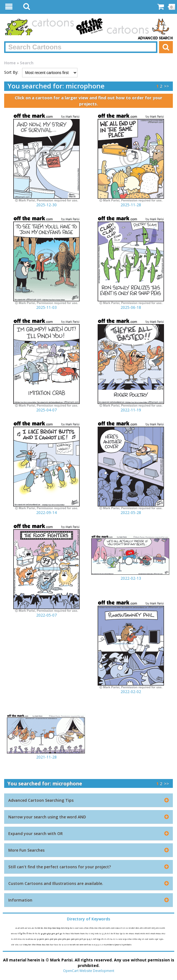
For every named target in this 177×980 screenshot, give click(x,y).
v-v (68, 944)
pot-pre (75, 939)
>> (166, 86)
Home (10, 63)
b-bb (38, 928)
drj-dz (156, 928)
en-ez (14, 933)
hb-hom (75, 933)
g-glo (44, 933)
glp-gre (51, 933)
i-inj (92, 933)
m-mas (130, 933)
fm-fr (32, 933)
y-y (97, 944)
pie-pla (58, 939)
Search (27, 63)
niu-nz (22, 939)
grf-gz (59, 933)
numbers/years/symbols (118, 944)
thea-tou (41, 944)
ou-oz (34, 939)
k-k (107, 933)
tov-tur (50, 944)
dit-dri (148, 928)
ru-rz (113, 939)
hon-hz (85, 933)
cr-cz (126, 928)
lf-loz (117, 933)
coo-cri (119, 928)
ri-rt (107, 939)
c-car (76, 928)
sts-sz (19, 944)
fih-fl (26, 933)
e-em (162, 928)
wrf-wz (88, 944)
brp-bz (69, 928)
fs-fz (38, 933)
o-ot (28, 939)
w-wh (73, 944)
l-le (111, 933)
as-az (32, 928)
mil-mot (150, 933)
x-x (94, 944)
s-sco (119, 939)
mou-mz (160, 933)
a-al (18, 928)
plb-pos (67, 939)
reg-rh (100, 939)
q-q (89, 939)
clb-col (101, 928)
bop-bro (61, 928)
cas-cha (84, 928)
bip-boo (52, 928)
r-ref (94, 939)
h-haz (67, 933)
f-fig (20, 933)
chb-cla (93, 928)
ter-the (32, 944)
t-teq (25, 944)
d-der (132, 928)
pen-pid (49, 939)
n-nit (14, 939)
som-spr (154, 939)
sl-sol (145, 939)
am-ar (24, 928)
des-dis (140, 928)
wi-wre (80, 944)
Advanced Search (155, 38)
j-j (104, 933)
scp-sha (127, 939)
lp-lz (123, 933)
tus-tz (58, 944)
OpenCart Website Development (89, 971)
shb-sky (137, 939)
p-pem (41, 939)
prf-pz (83, 939)
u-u (64, 944)
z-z (101, 944)
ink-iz (98, 933)
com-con (110, 928)
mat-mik (140, 933)
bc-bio (44, 928)
